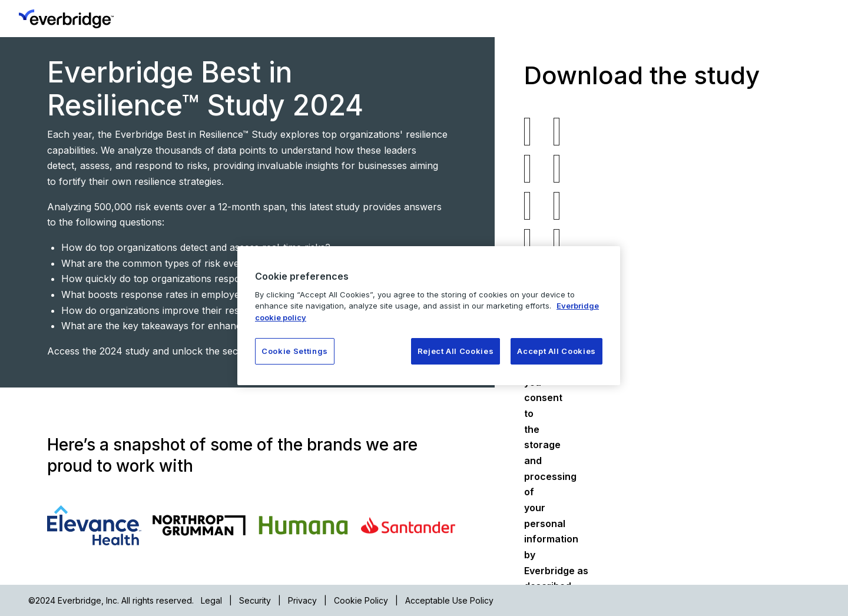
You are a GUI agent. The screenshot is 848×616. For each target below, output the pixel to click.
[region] (429, 315)
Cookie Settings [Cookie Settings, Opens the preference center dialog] (295, 351)
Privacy (302, 600)
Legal (211, 600)
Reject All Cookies (456, 351)
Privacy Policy (700, 303)
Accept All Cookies (556, 351)
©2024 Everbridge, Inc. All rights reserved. (111, 600)
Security (255, 600)
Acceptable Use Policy (449, 600)
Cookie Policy (361, 600)
